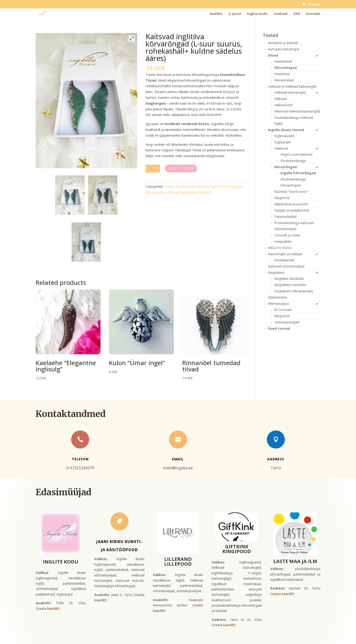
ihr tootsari (283, 310)
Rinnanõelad (284, 80)
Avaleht (216, 14)
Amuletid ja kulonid (283, 43)
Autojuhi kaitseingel (284, 49)
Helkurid (281, 99)
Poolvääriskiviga (293, 161)
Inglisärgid (282, 142)
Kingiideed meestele (290, 285)
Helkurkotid (283, 105)
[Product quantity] (153, 169)
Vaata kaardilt (48, 608)
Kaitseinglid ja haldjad (285, 254)
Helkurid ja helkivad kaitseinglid (292, 86)
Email (178, 459)
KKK (297, 14)
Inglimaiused (284, 136)
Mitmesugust (279, 304)
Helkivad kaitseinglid (290, 92)
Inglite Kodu (257, 14)
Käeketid (281, 148)
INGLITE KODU (280, 248)
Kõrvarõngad (156, 192)
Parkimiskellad (285, 217)
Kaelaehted (283, 61)
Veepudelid (283, 241)
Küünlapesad (284, 260)
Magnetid (282, 198)
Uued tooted (201, 192)
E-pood (235, 14)
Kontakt (313, 14)
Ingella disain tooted (192, 186)
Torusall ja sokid (287, 235)
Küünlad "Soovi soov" (291, 191)
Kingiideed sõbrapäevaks (294, 291)
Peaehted (282, 74)
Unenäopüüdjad (287, 322)
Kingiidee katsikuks (289, 278)
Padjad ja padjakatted (292, 210)
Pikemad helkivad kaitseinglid (297, 111)
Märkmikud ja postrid (291, 204)
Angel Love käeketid (296, 154)
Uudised (281, 14)
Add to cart (181, 168)
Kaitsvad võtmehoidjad (286, 266)
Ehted (169, 186)
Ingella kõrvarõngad (226, 186)
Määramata (277, 297)
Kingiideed (276, 272)
